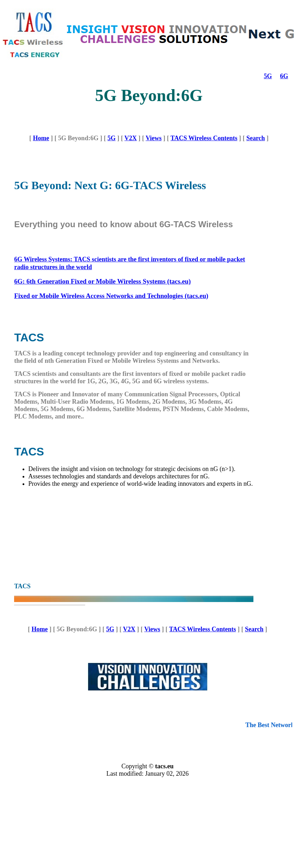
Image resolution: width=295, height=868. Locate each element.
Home (41, 138)
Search (256, 138)
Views (153, 138)
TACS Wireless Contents (204, 138)
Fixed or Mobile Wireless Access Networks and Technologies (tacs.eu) (111, 296)
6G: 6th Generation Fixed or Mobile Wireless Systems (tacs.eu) (102, 281)
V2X (131, 138)
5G (268, 76)
